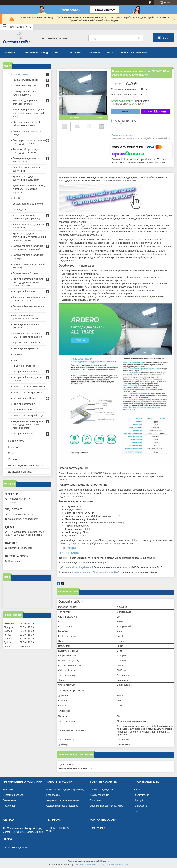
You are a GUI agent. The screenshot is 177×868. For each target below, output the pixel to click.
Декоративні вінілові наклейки (29, 204)
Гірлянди (17, 354)
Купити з (155, 111)
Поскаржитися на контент (86, 865)
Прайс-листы (16, 441)
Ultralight (138, 800)
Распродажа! (53, 795)
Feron (137, 789)
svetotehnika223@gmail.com (23, 519)
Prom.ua (105, 861)
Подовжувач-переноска (25, 348)
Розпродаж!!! (20, 210)
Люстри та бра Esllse (24, 291)
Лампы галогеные (100, 795)
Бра (15, 360)
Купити (126, 112)
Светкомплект (141, 795)
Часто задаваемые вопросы (26, 465)
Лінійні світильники (23, 410)
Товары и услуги (34, 53)
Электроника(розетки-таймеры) (107, 806)
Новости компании (134, 53)
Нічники (17, 198)
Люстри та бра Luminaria (26, 372)
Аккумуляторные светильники (62, 800)
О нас (57, 53)
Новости (13, 447)
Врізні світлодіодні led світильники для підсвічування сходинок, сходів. (29, 237)
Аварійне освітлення (24, 366)
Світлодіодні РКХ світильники (29, 386)
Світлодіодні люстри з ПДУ (27, 392)
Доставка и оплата (101, 53)
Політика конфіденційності (114, 865)
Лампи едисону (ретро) (25, 273)
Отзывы (13, 459)
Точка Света (140, 806)
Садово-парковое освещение (62, 806)
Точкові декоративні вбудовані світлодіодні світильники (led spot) (29, 113)
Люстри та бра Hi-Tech (25, 398)
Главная (9, 53)
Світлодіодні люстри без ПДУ (29, 415)
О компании (9, 800)
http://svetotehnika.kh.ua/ (21, 514)
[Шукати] (140, 38)
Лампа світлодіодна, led (26, 80)
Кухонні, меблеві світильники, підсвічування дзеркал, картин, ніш (29, 189)
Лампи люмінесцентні (24, 86)
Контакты (74, 53)
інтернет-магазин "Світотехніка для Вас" (96, 572)
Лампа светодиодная (101, 789)
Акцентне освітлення (24, 404)
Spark (137, 811)
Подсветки (96, 800)
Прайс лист (9, 806)
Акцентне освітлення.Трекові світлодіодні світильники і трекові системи (28, 282)
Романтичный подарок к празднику (65, 789)
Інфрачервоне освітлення (27, 343)
